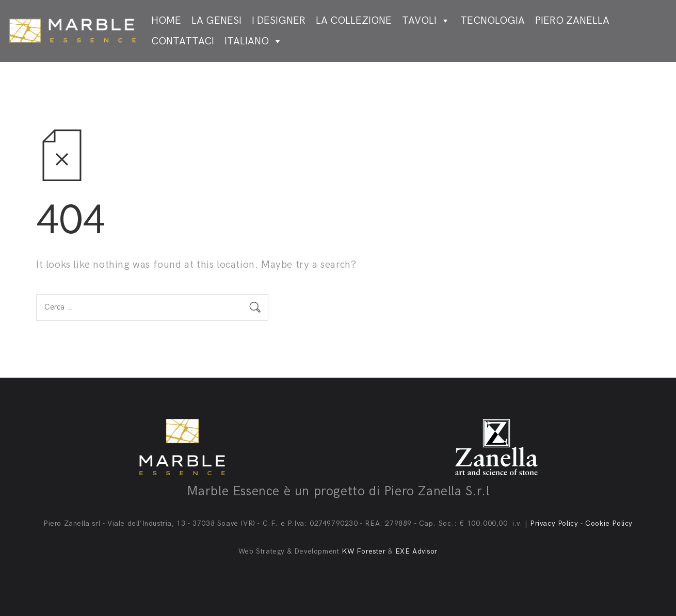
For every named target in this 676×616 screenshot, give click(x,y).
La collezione (354, 21)
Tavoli (426, 21)
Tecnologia (493, 21)
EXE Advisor (417, 551)
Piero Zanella (572, 21)
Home (166, 21)
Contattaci (183, 41)
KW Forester (364, 551)
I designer (279, 21)
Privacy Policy (554, 523)
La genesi (216, 21)
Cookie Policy (609, 523)
